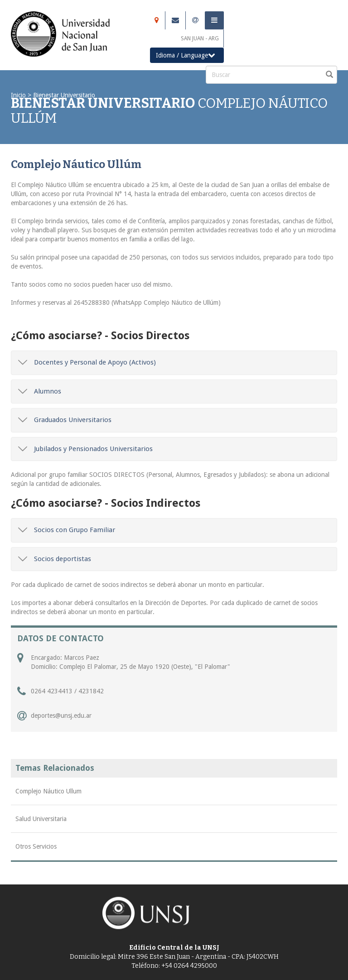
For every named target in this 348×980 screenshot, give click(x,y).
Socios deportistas (55, 559)
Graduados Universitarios (65, 420)
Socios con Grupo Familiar (67, 530)
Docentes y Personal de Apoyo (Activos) (87, 362)
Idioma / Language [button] (186, 55)
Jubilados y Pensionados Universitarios (85, 449)
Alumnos (40, 391)
